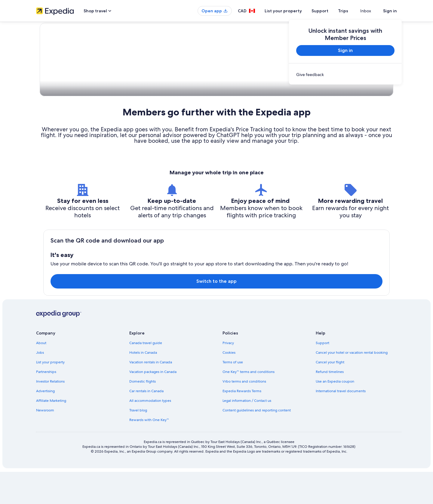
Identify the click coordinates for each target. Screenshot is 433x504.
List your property (294, 11)
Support (331, 11)
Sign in (390, 11)
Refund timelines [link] (330, 404)
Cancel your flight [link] (330, 394)
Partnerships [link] (46, 404)
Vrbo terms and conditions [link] (244, 414)
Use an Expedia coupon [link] (335, 414)
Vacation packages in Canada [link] (153, 404)
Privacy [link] (228, 375)
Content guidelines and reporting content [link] (257, 442)
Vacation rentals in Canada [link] (151, 394)
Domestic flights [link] (143, 414)
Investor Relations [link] (50, 414)
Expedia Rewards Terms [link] (242, 423)
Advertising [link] (45, 423)
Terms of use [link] (233, 394)
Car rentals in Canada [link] (146, 423)
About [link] (41, 375)
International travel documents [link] (341, 423)
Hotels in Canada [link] (143, 385)
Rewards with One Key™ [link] (149, 452)
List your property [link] (50, 394)
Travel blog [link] (138, 442)
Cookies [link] (229, 385)
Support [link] (322, 375)
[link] (345, 75)
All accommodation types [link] (150, 433)
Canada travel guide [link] (146, 375)
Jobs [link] (40, 385)
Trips (354, 11)
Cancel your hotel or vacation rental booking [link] (352, 385)
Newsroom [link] (45, 442)
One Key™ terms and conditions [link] (249, 404)
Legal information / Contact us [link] (247, 433)
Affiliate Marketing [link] (51, 433)
